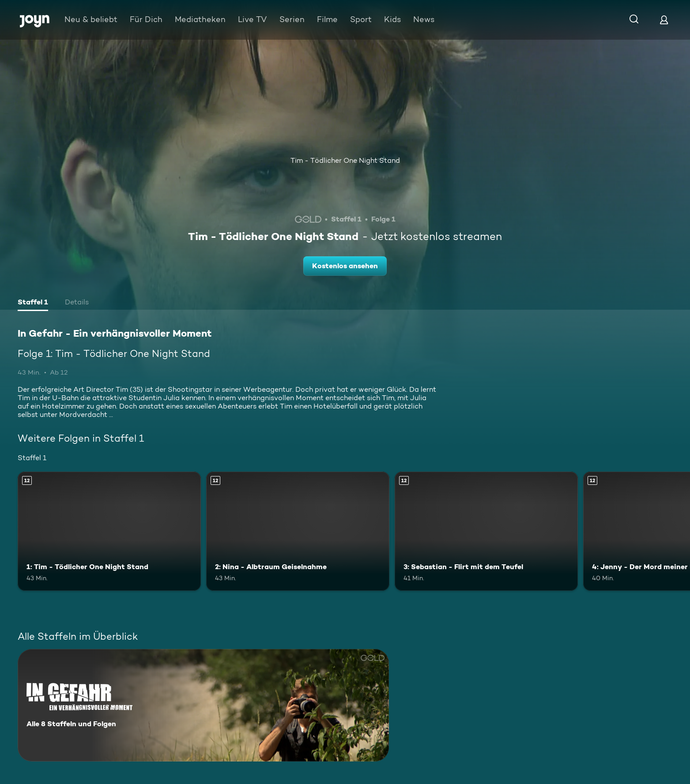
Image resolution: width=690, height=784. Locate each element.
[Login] (664, 20)
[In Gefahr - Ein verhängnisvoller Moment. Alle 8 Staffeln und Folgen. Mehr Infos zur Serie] (203, 705)
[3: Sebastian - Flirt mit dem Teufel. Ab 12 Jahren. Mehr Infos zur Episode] (486, 531)
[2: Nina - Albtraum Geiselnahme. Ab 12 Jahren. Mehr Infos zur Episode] (298, 531)
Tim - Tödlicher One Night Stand (345, 160)
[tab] (33, 303)
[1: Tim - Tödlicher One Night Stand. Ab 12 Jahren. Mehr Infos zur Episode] (109, 531)
